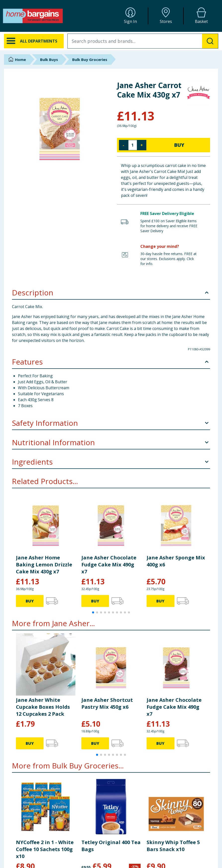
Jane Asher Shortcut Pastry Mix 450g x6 (107, 703)
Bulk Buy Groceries (90, 59)
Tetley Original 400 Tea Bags (111, 846)
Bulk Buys (49, 59)
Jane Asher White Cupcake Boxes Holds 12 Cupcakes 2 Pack (43, 707)
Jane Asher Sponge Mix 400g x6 (176, 561)
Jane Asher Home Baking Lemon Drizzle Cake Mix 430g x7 (44, 565)
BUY (179, 145)
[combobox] (143, 41)
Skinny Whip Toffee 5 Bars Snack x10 (173, 846)
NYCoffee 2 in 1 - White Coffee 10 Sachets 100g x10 (45, 849)
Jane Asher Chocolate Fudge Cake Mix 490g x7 (109, 565)
